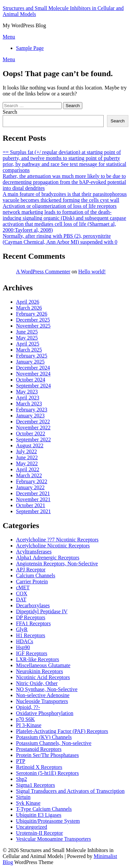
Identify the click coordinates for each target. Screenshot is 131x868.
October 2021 (31, 505)
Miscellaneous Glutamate (43, 665)
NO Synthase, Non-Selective (47, 689)
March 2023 (29, 404)
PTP (21, 761)
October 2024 (31, 380)
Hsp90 (23, 647)
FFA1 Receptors (33, 623)
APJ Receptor (31, 570)
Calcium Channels (36, 576)
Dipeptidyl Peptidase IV (42, 611)
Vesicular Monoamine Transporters (53, 839)
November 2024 (33, 374)
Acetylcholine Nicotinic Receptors (53, 546)
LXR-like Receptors (37, 659)
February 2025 (32, 356)
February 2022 (32, 481)
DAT (21, 599)
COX (22, 593)
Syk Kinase (28, 803)
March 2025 (29, 350)
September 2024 (33, 386)
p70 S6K (25, 719)
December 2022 (33, 422)
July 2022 (26, 451)
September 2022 (33, 439)
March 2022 (29, 475)
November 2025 (33, 326)
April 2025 (28, 344)
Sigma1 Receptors (35, 785)
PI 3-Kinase (29, 725)
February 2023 (32, 410)
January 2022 (30, 487)
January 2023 (30, 416)
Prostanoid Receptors (39, 749)
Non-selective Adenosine (43, 695)
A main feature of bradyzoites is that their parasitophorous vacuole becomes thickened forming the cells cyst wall (65, 197)
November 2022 (33, 428)
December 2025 (33, 320)
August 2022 (30, 445)
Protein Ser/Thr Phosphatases (47, 755)
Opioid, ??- (28, 707)
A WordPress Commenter (43, 272)
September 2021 (33, 511)
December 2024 (33, 368)
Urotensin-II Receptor (39, 833)
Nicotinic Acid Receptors (43, 677)
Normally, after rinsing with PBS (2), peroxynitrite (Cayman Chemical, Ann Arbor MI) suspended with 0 (60, 239)
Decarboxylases (33, 605)
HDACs (25, 641)
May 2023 (27, 392)
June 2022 (27, 457)
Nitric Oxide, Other (37, 683)
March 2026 (29, 308)
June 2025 (27, 332)
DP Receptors (31, 617)
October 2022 (31, 434)
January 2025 (30, 362)
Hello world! (92, 272)
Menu (9, 37)
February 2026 (32, 314)
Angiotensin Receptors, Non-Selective (57, 564)
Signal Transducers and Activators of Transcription (70, 791)
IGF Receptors (32, 653)
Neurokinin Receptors (39, 671)
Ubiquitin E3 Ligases (39, 815)
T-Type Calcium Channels (44, 809)
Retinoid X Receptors (39, 767)
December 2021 (33, 493)
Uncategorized (31, 827)
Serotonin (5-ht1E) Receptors (47, 773)
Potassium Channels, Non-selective (54, 743)
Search (10, 112)
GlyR (22, 629)
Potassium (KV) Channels (44, 737)
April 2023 (28, 398)
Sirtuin (23, 797)
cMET (23, 587)
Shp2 (21, 779)
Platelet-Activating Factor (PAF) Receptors (62, 731)
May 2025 (27, 338)
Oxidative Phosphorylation (45, 713)
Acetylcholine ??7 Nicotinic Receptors (57, 540)
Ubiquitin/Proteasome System (48, 821)
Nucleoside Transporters (42, 701)
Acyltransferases (34, 552)
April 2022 (28, 469)
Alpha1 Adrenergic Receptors (48, 558)
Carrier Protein (32, 581)
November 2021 (33, 499)
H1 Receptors (31, 635)
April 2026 (28, 302)
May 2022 (27, 463)
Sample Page (30, 48)
